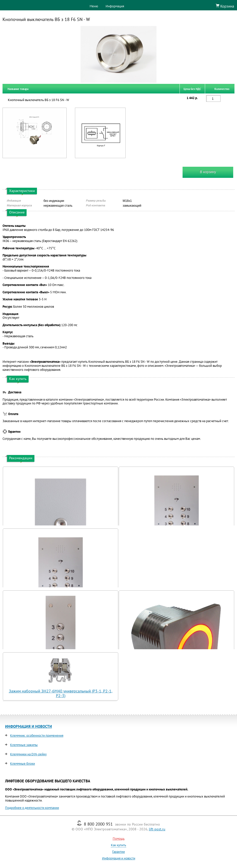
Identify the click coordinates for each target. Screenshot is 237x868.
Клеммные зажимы (24, 745)
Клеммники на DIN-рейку (28, 754)
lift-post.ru (157, 829)
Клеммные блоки (23, 764)
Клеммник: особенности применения (37, 736)
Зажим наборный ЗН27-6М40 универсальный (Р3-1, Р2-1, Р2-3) (61, 693)
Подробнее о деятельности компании (32, 808)
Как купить (118, 845)
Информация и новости (119, 858)
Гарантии (118, 852)
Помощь (119, 839)
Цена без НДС (192, 89)
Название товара (18, 89)
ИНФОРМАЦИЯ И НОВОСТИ (28, 726)
